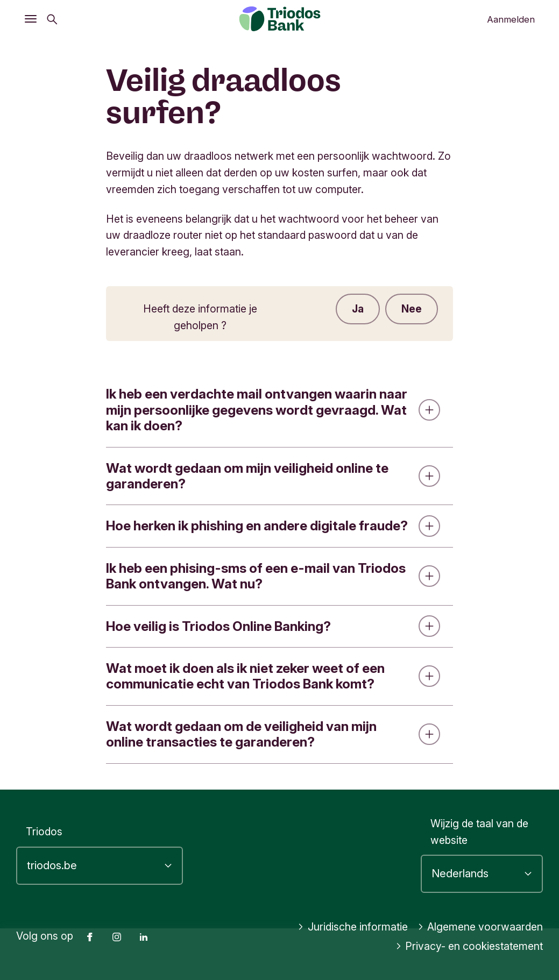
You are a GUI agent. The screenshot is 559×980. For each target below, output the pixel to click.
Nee (412, 309)
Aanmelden (511, 19)
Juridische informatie (353, 927)
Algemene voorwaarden (480, 927)
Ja (358, 309)
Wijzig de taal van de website (479, 832)
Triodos (44, 832)
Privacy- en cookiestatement (469, 946)
